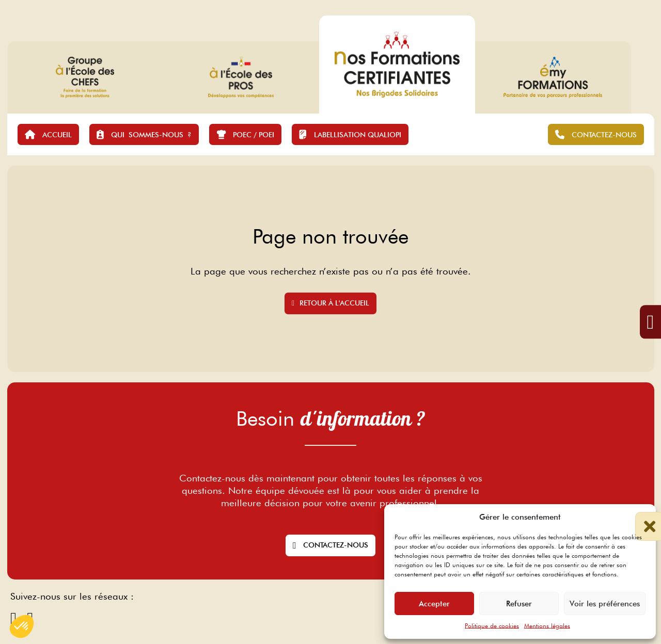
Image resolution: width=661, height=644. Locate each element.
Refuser (519, 604)
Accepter (434, 604)
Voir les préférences (605, 604)
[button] (640, 517)
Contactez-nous (330, 545)
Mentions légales (547, 626)
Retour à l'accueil (330, 303)
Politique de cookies (492, 626)
